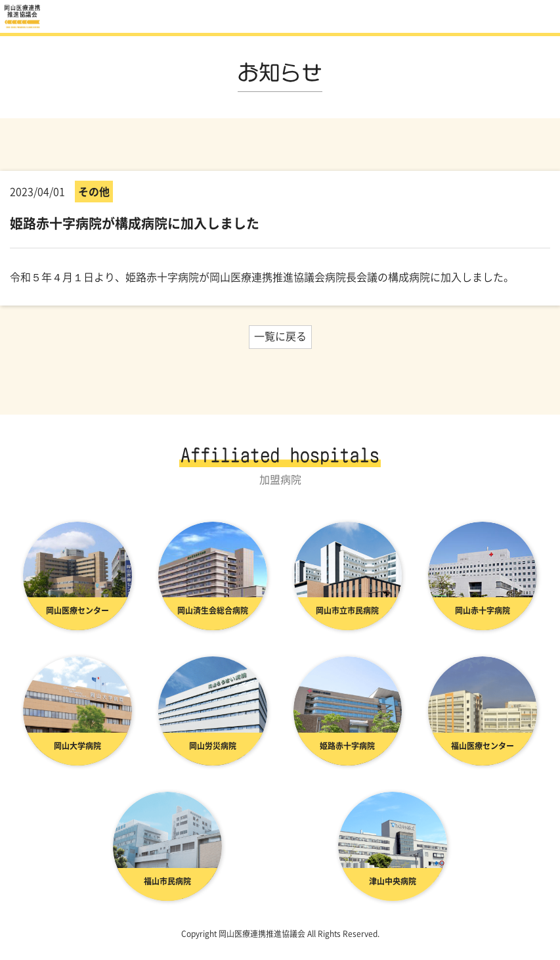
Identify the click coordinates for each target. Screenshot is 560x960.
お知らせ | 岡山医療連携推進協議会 (23, 16)
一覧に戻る (280, 336)
